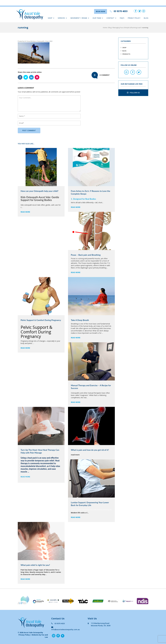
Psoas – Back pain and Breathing (86, 255)
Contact (111, 18)
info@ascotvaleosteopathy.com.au (66, 628)
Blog (146, 18)
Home (105, 28)
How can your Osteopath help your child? (39, 191)
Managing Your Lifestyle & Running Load (127, 28)
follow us (133, 93)
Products (126, 54)
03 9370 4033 (58, 623)
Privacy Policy (134, 18)
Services (62, 18)
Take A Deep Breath (80, 320)
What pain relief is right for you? (35, 565)
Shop (51, 18)
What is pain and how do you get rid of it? (90, 450)
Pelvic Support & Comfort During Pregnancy (41, 320)
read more (25, 212)
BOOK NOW (101, 11)
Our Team (98, 18)
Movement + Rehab (80, 18)
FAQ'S (122, 18)
